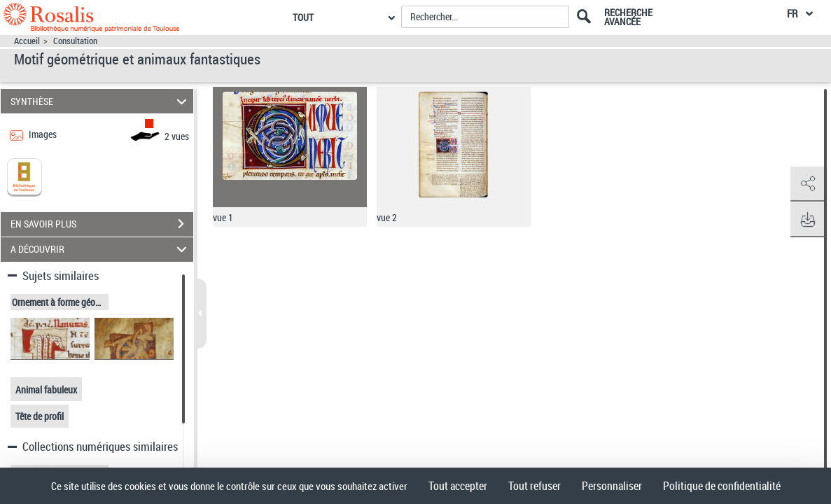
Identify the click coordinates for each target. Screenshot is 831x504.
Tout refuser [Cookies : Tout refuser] (535, 486)
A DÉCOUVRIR (100, 250)
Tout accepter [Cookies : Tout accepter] (458, 486)
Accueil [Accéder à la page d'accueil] (27, 41)
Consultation (75, 41)
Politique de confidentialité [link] (722, 486)
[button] (806, 184)
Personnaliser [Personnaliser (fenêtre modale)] (612, 486)
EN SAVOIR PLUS (102, 224)
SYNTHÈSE (100, 101)
